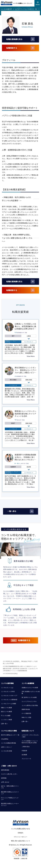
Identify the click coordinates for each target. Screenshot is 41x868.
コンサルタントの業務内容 (9, 699)
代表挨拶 (24, 750)
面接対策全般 (26, 709)
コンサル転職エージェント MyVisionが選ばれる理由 (30, 742)
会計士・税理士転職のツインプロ (10, 787)
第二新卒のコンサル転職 (29, 697)
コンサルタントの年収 (8, 691)
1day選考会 (5, 739)
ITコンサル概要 (6, 715)
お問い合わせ (5, 782)
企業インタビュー (7, 747)
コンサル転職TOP (7, 9)
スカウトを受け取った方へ (9, 774)
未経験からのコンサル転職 (30, 687)
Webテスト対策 (26, 717)
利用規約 (21, 833)
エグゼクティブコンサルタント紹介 (30, 736)
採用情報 (4, 778)
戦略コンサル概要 (7, 707)
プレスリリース (26, 759)
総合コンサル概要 (7, 711)
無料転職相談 (5, 770)
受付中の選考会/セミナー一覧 (10, 735)
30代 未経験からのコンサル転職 (31, 692)
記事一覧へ (4, 723)
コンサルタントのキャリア (9, 695)
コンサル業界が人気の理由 (30, 705)
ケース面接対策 (26, 713)
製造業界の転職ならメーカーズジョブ (10, 804)
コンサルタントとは (7, 687)
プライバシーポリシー (21, 837)
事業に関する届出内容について (21, 841)
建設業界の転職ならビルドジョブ (10, 793)
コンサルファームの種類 (9, 703)
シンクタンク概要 (7, 719)
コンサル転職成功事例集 (9, 743)
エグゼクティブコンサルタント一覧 (26, 9)
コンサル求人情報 (7, 751)
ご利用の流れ (26, 746)
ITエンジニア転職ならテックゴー (10, 799)
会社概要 (24, 755)
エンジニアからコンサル (29, 701)
